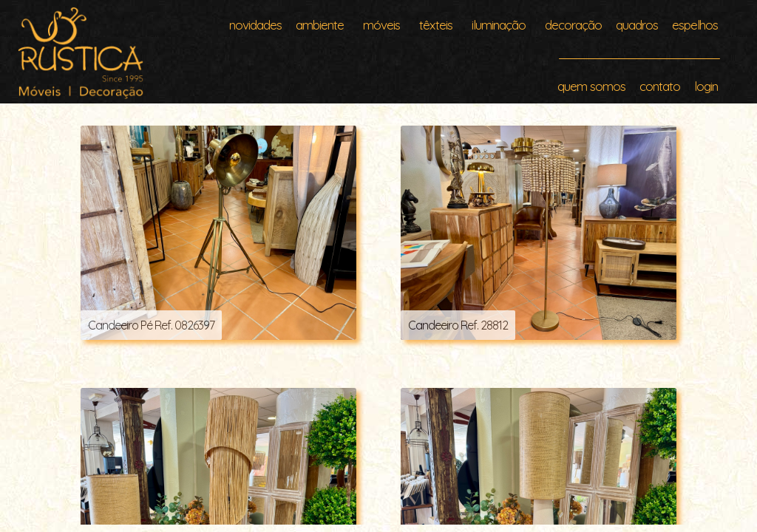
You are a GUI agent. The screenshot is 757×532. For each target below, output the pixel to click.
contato (660, 86)
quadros (637, 25)
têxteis (436, 25)
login (706, 86)
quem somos (591, 86)
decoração (573, 25)
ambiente (320, 25)
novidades (255, 25)
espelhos (695, 25)
